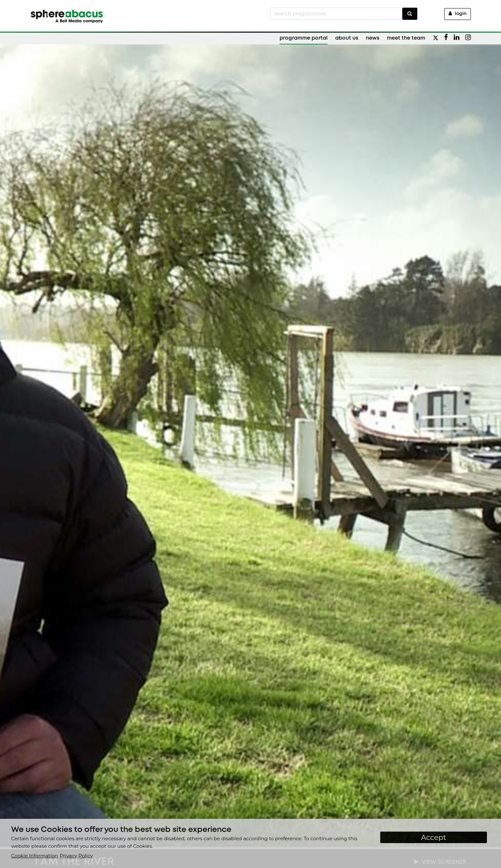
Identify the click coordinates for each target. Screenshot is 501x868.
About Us (347, 38)
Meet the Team (406, 38)
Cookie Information (35, 856)
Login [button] (458, 14)
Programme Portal (304, 38)
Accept (434, 837)
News (373, 38)
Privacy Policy (76, 856)
